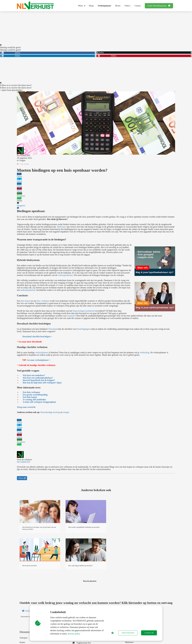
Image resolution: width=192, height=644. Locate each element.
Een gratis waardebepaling (35, 395)
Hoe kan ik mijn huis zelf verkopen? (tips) (42, 383)
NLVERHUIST (24, 156)
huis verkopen (43, 301)
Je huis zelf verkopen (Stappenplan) (39, 402)
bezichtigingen (84, 329)
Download (53, 329)
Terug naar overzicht (26, 407)
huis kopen (26, 301)
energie (66, 412)
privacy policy (74, 634)
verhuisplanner (42, 352)
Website (22, 478)
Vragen (22, 160)
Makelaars (61, 227)
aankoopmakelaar (28, 290)
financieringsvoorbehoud (84, 311)
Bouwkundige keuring (50, 412)
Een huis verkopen (31, 392)
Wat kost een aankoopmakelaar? (38, 378)
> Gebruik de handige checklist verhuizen (36, 365)
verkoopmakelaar (65, 275)
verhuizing (145, 352)
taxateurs (71, 316)
